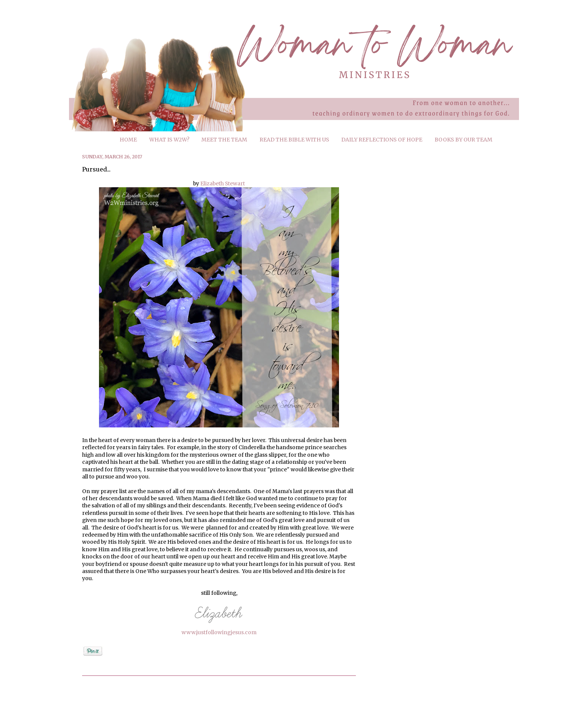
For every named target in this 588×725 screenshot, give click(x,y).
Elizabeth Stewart (223, 184)
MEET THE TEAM (224, 140)
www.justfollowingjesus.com (219, 632)
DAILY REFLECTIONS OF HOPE (382, 140)
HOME (128, 140)
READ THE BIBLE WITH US (294, 140)
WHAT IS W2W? (169, 140)
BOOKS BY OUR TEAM (463, 140)
